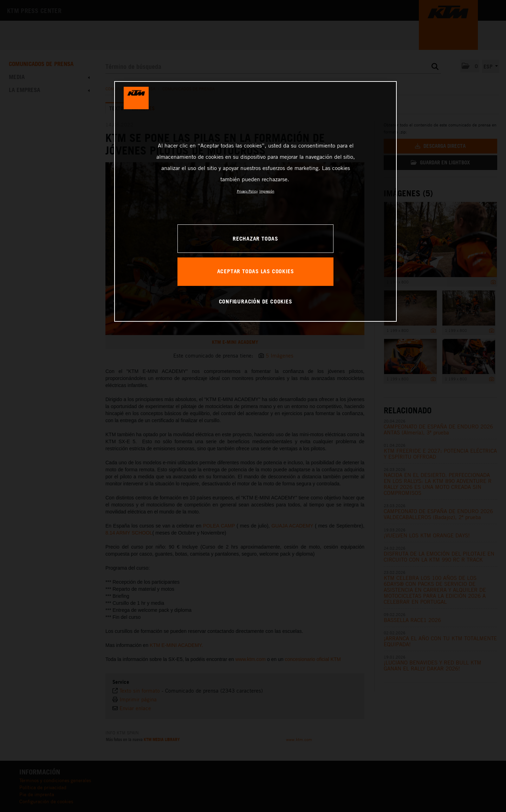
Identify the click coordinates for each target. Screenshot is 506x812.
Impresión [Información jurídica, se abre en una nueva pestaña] (267, 191)
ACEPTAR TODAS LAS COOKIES (256, 271)
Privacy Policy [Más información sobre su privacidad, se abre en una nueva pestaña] (247, 191)
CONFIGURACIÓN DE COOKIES (256, 301)
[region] (255, 201)
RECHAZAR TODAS (255, 238)
